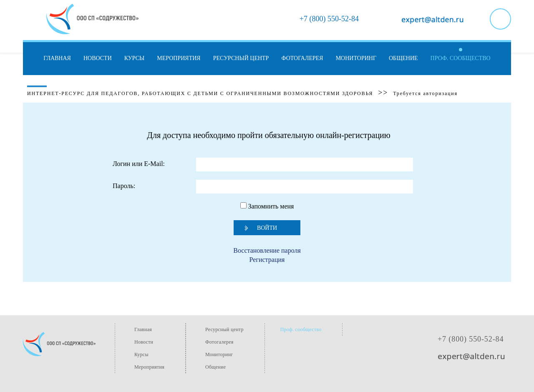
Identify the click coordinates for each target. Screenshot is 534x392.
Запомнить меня (267, 206)
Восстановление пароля (267, 250)
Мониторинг (356, 58)
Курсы (134, 58)
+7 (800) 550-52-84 (471, 339)
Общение (403, 58)
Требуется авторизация (425, 93)
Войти (267, 228)
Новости (98, 58)
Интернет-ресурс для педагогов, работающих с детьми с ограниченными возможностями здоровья (200, 93)
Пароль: (124, 186)
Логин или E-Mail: (139, 164)
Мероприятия (179, 58)
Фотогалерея (302, 58)
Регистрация (267, 260)
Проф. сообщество (461, 58)
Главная (57, 58)
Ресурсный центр (241, 58)
